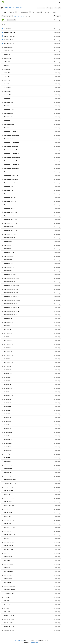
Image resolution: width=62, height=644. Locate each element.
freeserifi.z (7, 458)
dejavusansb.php (9, 113)
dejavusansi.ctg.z (9, 186)
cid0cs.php (7, 69)
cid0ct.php (7, 73)
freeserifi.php (8, 454)
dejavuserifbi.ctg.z (9, 263)
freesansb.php (8, 388)
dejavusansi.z (8, 194)
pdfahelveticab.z (9, 531)
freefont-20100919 (9, 40)
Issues (13, 12)
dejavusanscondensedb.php (12, 146)
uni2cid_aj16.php (9, 623)
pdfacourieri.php (9, 513)
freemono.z (7, 337)
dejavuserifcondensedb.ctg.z (12, 285)
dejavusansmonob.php (10, 212)
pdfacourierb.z (8, 502)
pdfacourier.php (8, 491)
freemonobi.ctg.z (9, 351)
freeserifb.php (8, 432)
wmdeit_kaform (15, 7)
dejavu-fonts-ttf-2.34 (10, 36)
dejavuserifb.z (8, 260)
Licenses (33, 642)
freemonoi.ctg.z (8, 362)
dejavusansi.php (8, 190)
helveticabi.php (8, 469)
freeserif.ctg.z (8, 417)
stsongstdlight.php (9, 593)
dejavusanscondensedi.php (12, 168)
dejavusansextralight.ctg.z (11, 175)
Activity (54, 12)
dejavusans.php (8, 102)
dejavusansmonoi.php (10, 234)
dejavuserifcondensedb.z (11, 293)
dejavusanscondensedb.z (11, 150)
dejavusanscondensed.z (11, 139)
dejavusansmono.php (10, 201)
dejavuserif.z (7, 249)
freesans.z (7, 381)
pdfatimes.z (7, 560)
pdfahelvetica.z (8, 524)
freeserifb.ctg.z (8, 428)
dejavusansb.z (8, 117)
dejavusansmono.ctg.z (10, 197)
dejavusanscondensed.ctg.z (12, 131)
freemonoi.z (7, 370)
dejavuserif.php (8, 245)
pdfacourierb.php (9, 498)
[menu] (27, 643)
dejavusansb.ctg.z (9, 109)
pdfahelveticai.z (8, 546)
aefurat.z (6, 65)
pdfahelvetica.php (9, 520)
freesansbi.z (7, 403)
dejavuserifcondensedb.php (12, 289)
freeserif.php (8, 421)
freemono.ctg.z (8, 329)
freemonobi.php (8, 355)
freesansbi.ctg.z (8, 395)
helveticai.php (8, 472)
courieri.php (7, 95)
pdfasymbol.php (8, 549)
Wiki (47, 12)
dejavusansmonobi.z (10, 227)
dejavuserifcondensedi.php (11, 311)
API (37, 642)
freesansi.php (8, 410)
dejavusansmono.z (9, 205)
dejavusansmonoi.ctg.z (10, 230)
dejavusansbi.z (8, 128)
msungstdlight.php (9, 487)
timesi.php (7, 612)
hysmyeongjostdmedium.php (12, 476)
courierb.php (8, 87)
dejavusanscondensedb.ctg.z (12, 142)
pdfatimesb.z (8, 568)
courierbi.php (8, 91)
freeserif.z (7, 425)
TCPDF (24, 16)
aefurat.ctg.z (7, 58)
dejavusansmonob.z (9, 216)
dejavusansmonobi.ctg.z (11, 219)
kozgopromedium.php (10, 480)
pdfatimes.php (8, 557)
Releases (38, 12)
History (57, 16)
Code (4, 12)
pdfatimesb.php (8, 564)
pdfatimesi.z (7, 582)
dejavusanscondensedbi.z (11, 161)
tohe (6, 7)
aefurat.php (7, 62)
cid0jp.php (7, 76)
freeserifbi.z (7, 447)
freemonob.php (8, 344)
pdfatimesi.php (8, 579)
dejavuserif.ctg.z (8, 241)
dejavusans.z (8, 106)
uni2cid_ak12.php (9, 626)
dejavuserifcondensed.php (11, 278)
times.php (7, 601)
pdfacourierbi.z (8, 509)
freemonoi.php (8, 366)
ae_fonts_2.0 (7, 29)
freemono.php (8, 333)
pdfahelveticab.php (9, 527)
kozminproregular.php (10, 483)
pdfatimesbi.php (9, 571)
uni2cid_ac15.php (9, 615)
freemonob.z (7, 348)
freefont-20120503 (9, 43)
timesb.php (7, 604)
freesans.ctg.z (8, 373)
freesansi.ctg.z (8, 406)
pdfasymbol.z (8, 553)
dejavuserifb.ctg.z (9, 252)
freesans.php (8, 377)
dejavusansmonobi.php (10, 223)
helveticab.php (8, 465)
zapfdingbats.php (9, 630)
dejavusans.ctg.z (9, 98)
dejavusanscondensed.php (11, 135)
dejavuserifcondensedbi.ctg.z (12, 296)
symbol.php (7, 597)
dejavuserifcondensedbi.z (11, 304)
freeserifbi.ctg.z (8, 439)
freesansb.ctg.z (8, 384)
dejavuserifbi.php (9, 267)
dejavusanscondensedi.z (11, 172)
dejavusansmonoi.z (9, 238)
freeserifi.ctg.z (8, 450)
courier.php (7, 84)
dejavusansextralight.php (11, 179)
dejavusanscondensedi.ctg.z (12, 164)
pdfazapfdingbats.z (9, 590)
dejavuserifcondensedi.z (11, 315)
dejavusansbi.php (9, 124)
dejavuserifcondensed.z (11, 282)
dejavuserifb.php (9, 256)
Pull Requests (25, 12)
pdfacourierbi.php (9, 505)
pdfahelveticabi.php (9, 535)
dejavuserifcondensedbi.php (12, 300)
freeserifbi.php (8, 443)
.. (4, 24)
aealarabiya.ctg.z (9, 47)
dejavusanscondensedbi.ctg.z (12, 153)
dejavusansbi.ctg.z (9, 120)
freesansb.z (7, 392)
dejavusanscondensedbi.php (12, 157)
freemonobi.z (8, 359)
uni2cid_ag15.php (9, 619)
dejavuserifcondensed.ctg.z (12, 274)
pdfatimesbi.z (8, 575)
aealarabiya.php (8, 51)
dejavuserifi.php (8, 322)
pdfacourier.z (8, 494)
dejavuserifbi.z (8, 271)
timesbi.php (7, 608)
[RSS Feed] (24, 7)
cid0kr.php (7, 80)
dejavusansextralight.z (10, 183)
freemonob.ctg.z (9, 340)
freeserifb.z (7, 436)
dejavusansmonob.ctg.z (11, 208)
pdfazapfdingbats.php (10, 586)
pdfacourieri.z (8, 516)
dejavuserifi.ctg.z (9, 318)
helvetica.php (8, 461)
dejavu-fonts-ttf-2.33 (10, 32)
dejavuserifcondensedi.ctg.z (12, 307)
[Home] (3, 2)
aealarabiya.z (8, 54)
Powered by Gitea (19, 640)
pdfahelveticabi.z (9, 538)
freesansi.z (7, 414)
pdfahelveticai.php (9, 542)
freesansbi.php (8, 399)
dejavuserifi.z (8, 326)
